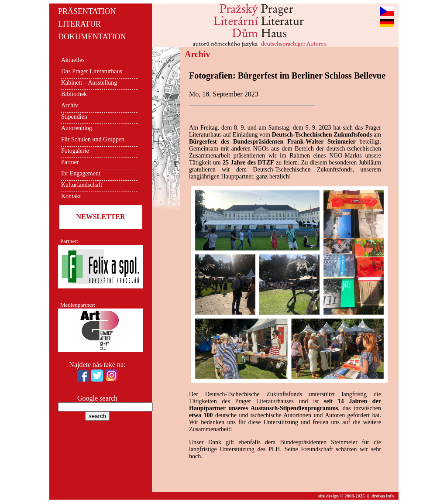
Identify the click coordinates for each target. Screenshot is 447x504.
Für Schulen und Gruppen (93, 139)
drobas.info (383, 496)
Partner (70, 162)
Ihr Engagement (81, 173)
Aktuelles (73, 60)
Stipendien (74, 117)
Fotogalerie (75, 151)
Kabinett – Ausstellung (89, 83)
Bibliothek (74, 94)
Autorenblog (77, 128)
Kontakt (71, 196)
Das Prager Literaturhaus (92, 71)
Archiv (70, 105)
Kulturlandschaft (82, 185)
